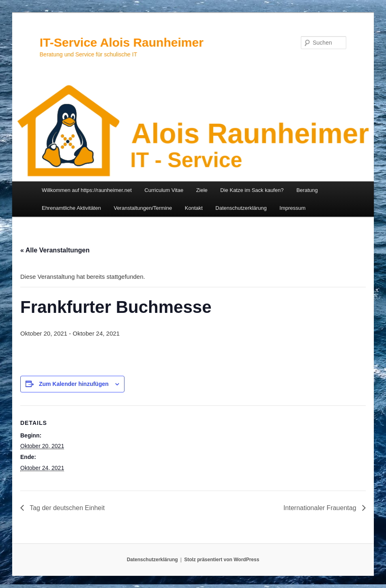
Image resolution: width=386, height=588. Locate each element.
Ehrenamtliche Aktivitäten (71, 208)
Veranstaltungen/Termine (143, 208)
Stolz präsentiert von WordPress (222, 560)
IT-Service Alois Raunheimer (122, 42)
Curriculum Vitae (164, 190)
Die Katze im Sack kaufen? (252, 190)
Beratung (307, 190)
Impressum (292, 208)
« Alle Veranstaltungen (55, 250)
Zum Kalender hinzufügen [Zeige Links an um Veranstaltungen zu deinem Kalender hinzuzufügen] (74, 384)
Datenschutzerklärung (241, 208)
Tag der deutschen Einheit (66, 508)
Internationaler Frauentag (321, 508)
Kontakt (194, 208)
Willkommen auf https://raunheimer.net (87, 190)
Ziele (202, 190)
